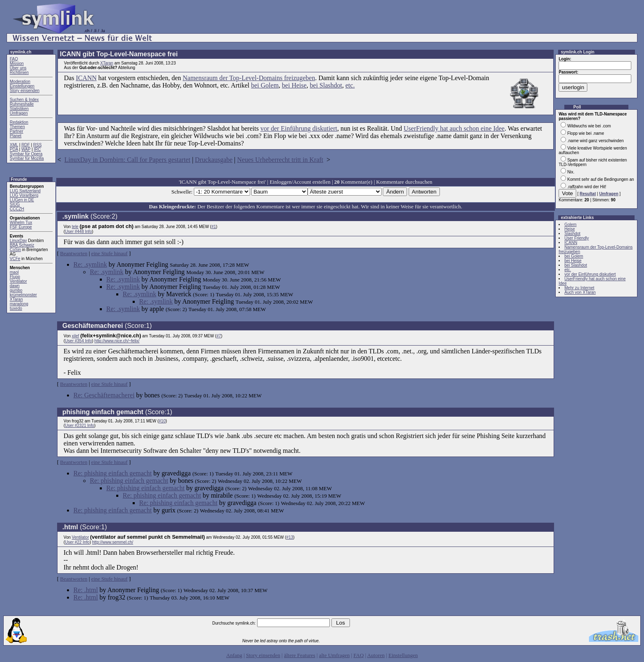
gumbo (16, 290)
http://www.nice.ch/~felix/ (117, 341)
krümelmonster (23, 295)
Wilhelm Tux (21, 223)
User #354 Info (78, 341)
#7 (219, 336)
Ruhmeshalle (22, 104)
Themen (17, 127)
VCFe (15, 259)
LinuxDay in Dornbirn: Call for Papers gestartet (128, 160)
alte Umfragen (335, 655)
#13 (290, 537)
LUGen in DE (22, 200)
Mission (17, 63)
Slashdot (572, 234)
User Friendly (576, 238)
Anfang (234, 655)
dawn (15, 286)
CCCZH (17, 209)
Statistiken (19, 109)
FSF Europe (21, 227)
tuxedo (16, 308)
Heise (570, 229)
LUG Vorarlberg (24, 195)
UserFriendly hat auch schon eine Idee (454, 128)
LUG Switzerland (25, 191)
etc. (350, 85)
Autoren (376, 655)
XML (14, 145)
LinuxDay (18, 241)
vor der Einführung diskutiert (299, 128)
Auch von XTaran (580, 292)
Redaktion (19, 122)
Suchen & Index (24, 100)
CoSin (15, 250)
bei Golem (265, 85)
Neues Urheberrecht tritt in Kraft (280, 160)
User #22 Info (77, 542)
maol (14, 272)
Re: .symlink (90, 264)
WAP (26, 149)
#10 (162, 421)
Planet (16, 136)
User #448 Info (78, 232)
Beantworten (74, 253)
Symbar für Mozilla (27, 158)
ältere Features (299, 655)
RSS (38, 145)
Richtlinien (19, 73)
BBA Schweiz (22, 245)
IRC (37, 149)
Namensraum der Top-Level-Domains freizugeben (249, 78)
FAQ (14, 59)
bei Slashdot (326, 85)
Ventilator (18, 281)
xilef (76, 336)
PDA (14, 149)
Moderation (20, 82)
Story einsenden (25, 91)
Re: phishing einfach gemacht (113, 473)
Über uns (18, 68)
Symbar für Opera (26, 154)
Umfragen (19, 113)
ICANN (86, 78)
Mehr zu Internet (579, 288)
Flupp (15, 277)
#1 (214, 227)
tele (75, 227)
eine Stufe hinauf (109, 253)
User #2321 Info (79, 426)
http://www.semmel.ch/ (113, 542)
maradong (19, 304)
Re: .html (86, 590)
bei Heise (294, 85)
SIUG (15, 204)
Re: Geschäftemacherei (104, 395)
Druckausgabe (214, 160)
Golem (570, 225)
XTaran (16, 299)
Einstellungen (22, 86)
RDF (26, 145)
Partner (17, 131)
